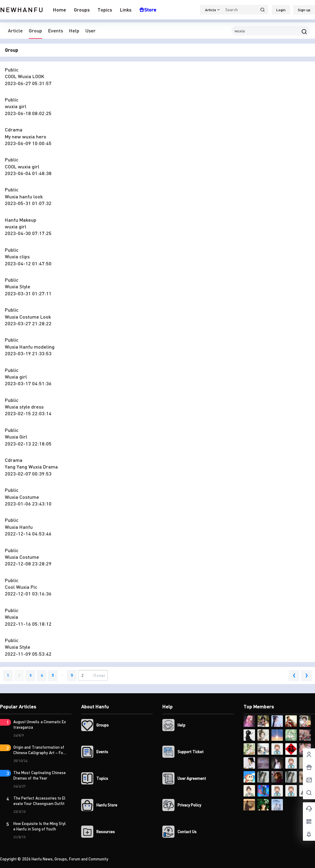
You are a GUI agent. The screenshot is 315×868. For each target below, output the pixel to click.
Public (12, 70)
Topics (105, 10)
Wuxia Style (18, 286)
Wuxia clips (17, 256)
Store (148, 10)
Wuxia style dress (24, 407)
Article (15, 30)
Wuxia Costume (22, 497)
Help (74, 30)
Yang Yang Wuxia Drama (31, 467)
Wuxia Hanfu (19, 527)
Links (126, 10)
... (62, 674)
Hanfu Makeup (21, 220)
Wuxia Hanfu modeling (30, 347)
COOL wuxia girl (22, 166)
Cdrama (14, 129)
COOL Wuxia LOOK (25, 76)
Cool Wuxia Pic (21, 587)
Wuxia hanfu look (24, 196)
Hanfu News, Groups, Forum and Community (70, 859)
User (91, 30)
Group (35, 30)
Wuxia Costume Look (28, 317)
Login (281, 10)
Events (56, 30)
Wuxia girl (16, 377)
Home (60, 10)
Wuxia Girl (16, 437)
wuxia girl (16, 106)
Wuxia (12, 617)
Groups (82, 10)
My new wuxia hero (26, 136)
